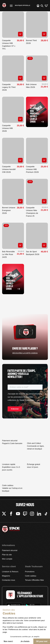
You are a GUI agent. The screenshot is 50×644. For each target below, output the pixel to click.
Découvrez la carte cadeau (25, 353)
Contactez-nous (9, 580)
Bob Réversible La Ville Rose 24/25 (8, 254)
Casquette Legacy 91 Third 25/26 (9, 87)
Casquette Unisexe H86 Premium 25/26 (32, 169)
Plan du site (7, 555)
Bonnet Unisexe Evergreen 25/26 (9, 210)
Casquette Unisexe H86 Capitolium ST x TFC (9, 45)
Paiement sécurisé (10, 550)
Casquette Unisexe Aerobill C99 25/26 (9, 169)
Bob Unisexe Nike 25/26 (31, 86)
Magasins (6, 576)
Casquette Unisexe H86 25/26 (7, 128)
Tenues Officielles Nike (34, 580)
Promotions (30, 572)
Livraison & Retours (10, 572)
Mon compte (7, 559)
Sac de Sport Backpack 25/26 (33, 253)
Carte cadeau (31, 576)
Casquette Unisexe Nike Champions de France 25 (32, 212)
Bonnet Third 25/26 (31, 42)
